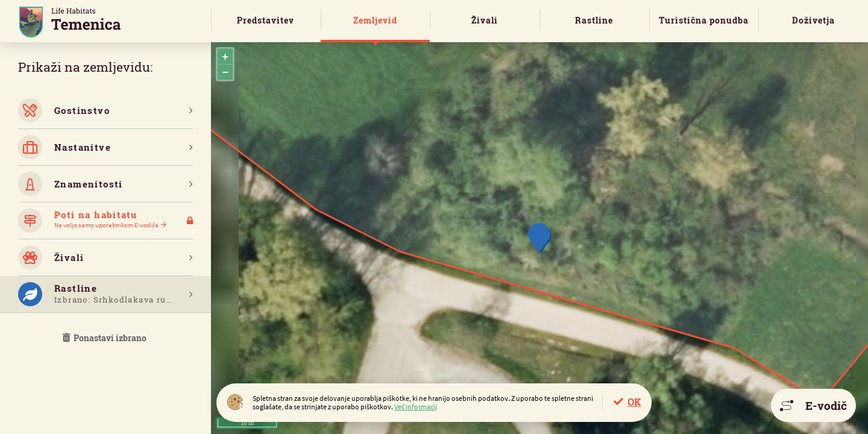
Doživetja (813, 20)
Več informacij (416, 407)
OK (634, 402)
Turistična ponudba (704, 20)
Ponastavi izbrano (105, 338)
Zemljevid (375, 20)
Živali (485, 20)
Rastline (594, 20)
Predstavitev (266, 20)
